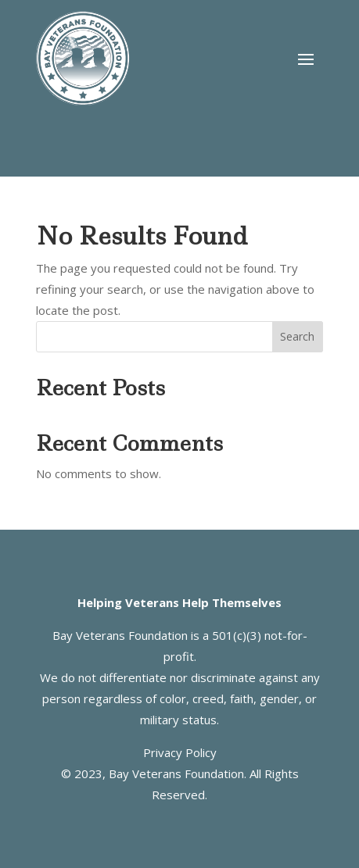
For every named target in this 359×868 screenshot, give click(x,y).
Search (297, 336)
